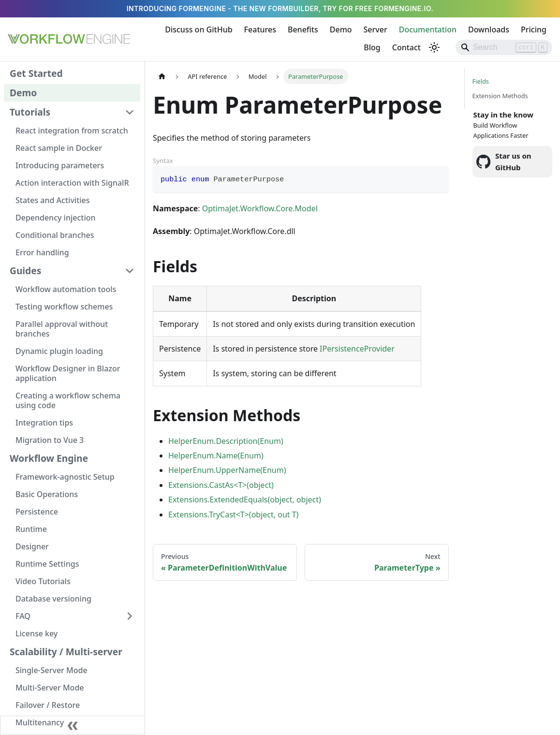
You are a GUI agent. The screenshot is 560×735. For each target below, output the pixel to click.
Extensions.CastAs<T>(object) (221, 485)
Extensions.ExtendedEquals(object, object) (245, 500)
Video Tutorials (43, 581)
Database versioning (53, 599)
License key (37, 633)
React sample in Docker (59, 148)
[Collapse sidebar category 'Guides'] (130, 271)
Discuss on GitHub (199, 29)
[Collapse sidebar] (73, 725)
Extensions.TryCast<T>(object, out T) (233, 514)
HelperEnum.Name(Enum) (216, 456)
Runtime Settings (47, 564)
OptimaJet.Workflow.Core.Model (260, 208)
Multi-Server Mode (50, 688)
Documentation (428, 29)
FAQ (23, 616)
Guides (25, 271)
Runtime (31, 529)
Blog (372, 47)
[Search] (504, 47)
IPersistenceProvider (357, 349)
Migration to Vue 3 (50, 440)
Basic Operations (47, 494)
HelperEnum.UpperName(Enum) (227, 470)
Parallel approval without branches (62, 329)
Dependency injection (56, 218)
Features (260, 29)
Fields (481, 81)
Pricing (534, 29)
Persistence (37, 512)
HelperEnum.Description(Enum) (226, 441)
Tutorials (30, 112)
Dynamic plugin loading (59, 351)
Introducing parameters (60, 165)
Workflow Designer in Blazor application (68, 373)
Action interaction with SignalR (72, 183)
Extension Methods (500, 96)
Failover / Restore (48, 705)
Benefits (303, 29)
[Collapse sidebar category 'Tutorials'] (130, 112)
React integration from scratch (72, 131)
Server (376, 29)
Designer (32, 546)
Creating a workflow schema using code (68, 400)
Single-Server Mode (52, 670)
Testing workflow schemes (64, 307)
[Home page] (162, 76)
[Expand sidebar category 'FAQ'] (130, 616)
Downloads (489, 29)
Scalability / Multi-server (66, 652)
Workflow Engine (49, 458)
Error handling (42, 252)
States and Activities (53, 200)
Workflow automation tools (66, 289)
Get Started (36, 73)
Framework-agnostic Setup (65, 477)
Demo (341, 29)
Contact (406, 47)
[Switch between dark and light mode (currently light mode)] (434, 47)
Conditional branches (55, 235)
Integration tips (44, 423)
